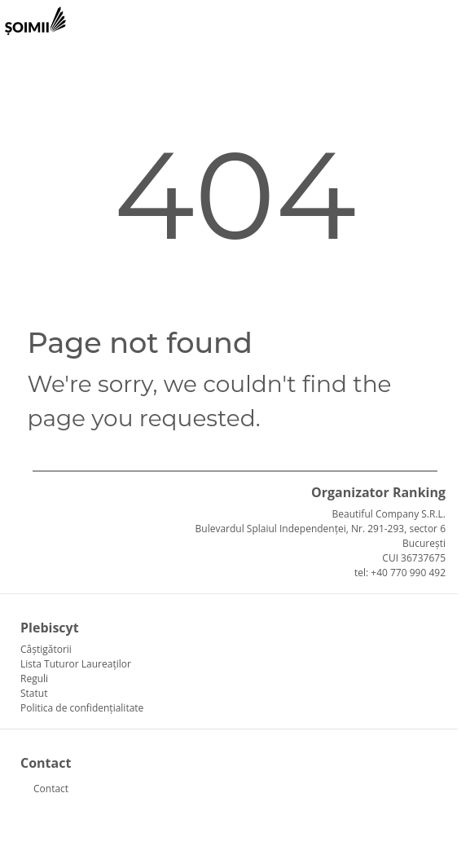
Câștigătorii (46, 649)
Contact (51, 789)
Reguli (34, 679)
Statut (34, 693)
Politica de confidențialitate (82, 708)
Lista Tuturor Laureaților (76, 664)
